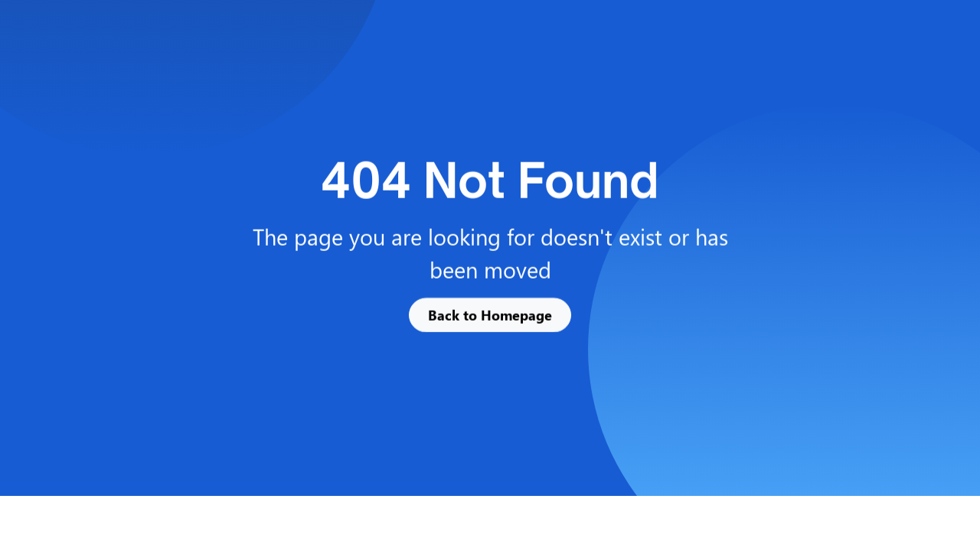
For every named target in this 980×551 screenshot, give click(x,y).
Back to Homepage (490, 315)
